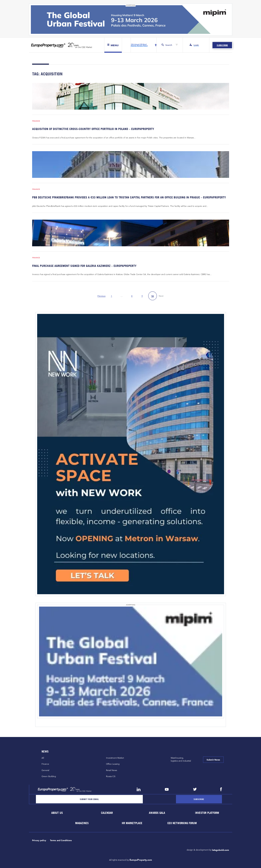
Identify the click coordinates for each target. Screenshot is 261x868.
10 (152, 296)
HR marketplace (132, 823)
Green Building (49, 776)
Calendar (107, 813)
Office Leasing (113, 764)
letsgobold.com (221, 850)
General (45, 770)
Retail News (111, 770)
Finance (36, 121)
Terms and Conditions (61, 840)
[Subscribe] (199, 799)
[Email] (89, 799)
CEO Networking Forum (182, 823)
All (43, 758)
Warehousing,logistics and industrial (181, 759)
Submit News (213, 760)
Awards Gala (157, 813)
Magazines (82, 823)
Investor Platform (207, 813)
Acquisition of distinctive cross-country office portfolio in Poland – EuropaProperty (93, 129)
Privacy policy (39, 840)
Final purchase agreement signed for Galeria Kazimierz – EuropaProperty (84, 266)
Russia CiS (111, 776)
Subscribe (222, 45)
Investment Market (115, 758)
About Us (57, 813)
